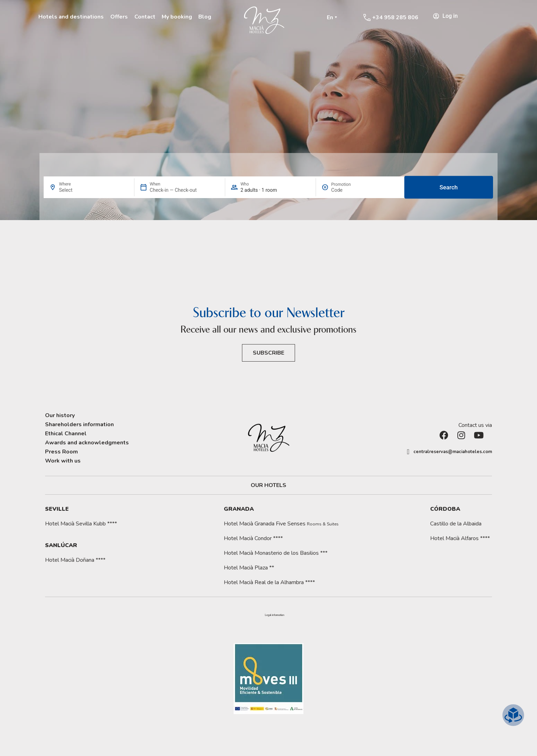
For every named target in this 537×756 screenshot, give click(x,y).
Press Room (61, 452)
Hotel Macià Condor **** (253, 538)
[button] (274, 615)
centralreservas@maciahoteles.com (453, 452)
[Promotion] (348, 190)
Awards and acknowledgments (87, 443)
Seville (57, 509)
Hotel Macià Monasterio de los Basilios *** (276, 553)
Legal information (274, 615)
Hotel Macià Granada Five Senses (281, 524)
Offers (119, 17)
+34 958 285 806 (395, 17)
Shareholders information (79, 424)
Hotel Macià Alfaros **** (460, 538)
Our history (60, 415)
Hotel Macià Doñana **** (75, 560)
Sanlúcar (61, 545)
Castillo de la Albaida (456, 524)
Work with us (63, 461)
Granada (239, 509)
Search (449, 187)
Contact (145, 17)
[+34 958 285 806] (367, 17)
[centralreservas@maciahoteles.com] (408, 452)
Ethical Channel (66, 434)
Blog (205, 17)
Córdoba (445, 509)
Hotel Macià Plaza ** (249, 568)
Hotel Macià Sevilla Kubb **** (81, 524)
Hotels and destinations (71, 17)
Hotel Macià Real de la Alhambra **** (269, 582)
